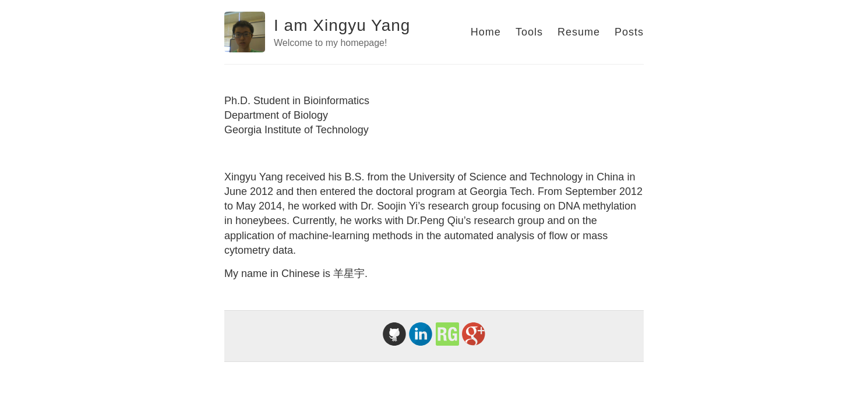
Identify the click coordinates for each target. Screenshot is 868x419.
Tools (529, 32)
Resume (579, 32)
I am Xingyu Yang (342, 25)
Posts (629, 32)
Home (486, 32)
